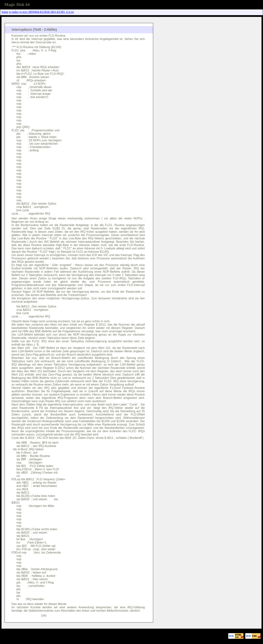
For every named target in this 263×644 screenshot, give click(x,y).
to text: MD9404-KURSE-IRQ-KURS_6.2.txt (47, 12)
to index (14, 12)
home (5, 12)
